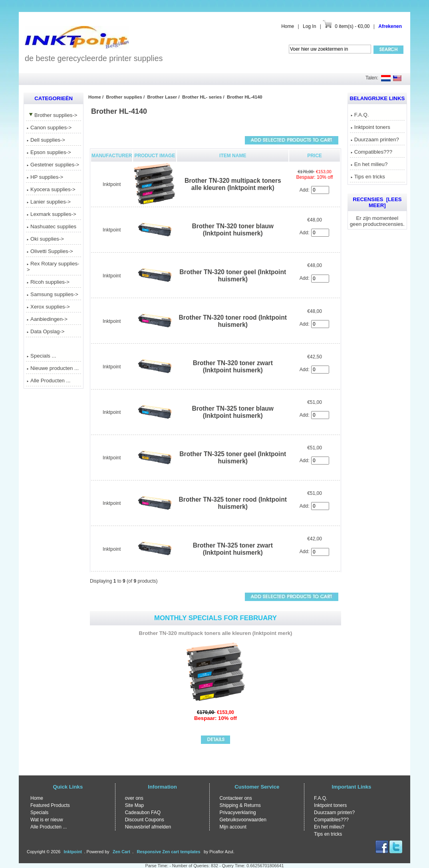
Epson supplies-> (49, 152)
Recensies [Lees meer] (377, 202)
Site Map (134, 805)
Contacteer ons (235, 798)
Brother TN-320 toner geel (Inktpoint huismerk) (233, 276)
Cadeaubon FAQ (143, 813)
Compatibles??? (371, 152)
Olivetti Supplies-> (50, 251)
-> (52, 115)
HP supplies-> (45, 177)
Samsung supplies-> (53, 294)
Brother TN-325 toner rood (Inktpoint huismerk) (233, 503)
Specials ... (42, 356)
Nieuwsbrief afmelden (148, 827)
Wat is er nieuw (47, 820)
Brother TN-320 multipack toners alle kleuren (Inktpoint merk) (233, 184)
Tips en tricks (368, 177)
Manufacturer (112, 156)
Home (288, 26)
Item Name (233, 156)
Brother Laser (162, 97)
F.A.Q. (360, 115)
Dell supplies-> (46, 140)
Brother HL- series (202, 97)
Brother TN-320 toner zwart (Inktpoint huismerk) (233, 367)
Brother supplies (124, 97)
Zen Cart (121, 852)
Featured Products (50, 805)
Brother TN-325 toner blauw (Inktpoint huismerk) (233, 412)
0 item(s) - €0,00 (352, 26)
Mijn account (233, 827)
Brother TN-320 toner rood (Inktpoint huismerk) (233, 321)
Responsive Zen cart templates (169, 852)
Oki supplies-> (45, 239)
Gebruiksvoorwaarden (243, 820)
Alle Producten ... (49, 381)
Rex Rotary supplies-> (53, 267)
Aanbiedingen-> (47, 319)
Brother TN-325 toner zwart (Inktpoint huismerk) (233, 549)
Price (315, 156)
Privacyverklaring (237, 813)
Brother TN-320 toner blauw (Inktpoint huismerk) (233, 230)
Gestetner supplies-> (53, 165)
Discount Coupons (145, 820)
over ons (134, 798)
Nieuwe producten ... (53, 368)
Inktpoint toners (370, 127)
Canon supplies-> (49, 128)
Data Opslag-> (46, 331)
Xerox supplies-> (48, 307)
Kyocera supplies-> (51, 189)
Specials (39, 813)
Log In (309, 26)
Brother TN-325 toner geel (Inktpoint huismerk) (233, 458)
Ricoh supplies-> (48, 282)
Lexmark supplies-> (52, 214)
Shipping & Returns (240, 805)
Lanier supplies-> (49, 202)
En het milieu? (369, 164)
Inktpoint (112, 184)
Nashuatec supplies (52, 226)
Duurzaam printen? (375, 139)
